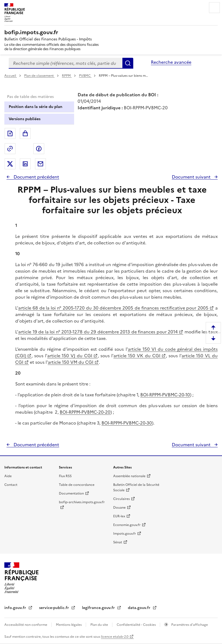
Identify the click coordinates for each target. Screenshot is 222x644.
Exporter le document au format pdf (10, 133)
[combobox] (66, 63)
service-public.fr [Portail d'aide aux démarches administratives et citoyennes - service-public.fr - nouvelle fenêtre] (55, 608)
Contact (11, 485)
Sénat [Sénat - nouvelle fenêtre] (118, 542)
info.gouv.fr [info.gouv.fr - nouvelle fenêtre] (16, 608)
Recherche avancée (171, 62)
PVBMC (85, 76)
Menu (214, 8)
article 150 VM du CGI (71, 362)
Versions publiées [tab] (25, 119)
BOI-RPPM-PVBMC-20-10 (165, 395)
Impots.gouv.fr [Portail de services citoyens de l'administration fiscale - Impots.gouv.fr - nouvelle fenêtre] (125, 534)
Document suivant (192, 177)
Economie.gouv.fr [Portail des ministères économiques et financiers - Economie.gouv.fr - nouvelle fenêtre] (127, 525)
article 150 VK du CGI (137, 356)
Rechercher (128, 63)
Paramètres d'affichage (189, 625)
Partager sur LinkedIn (25, 164)
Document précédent (36, 177)
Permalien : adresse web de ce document (10, 149)
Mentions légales (69, 625)
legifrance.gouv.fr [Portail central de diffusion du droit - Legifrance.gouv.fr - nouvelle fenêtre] (99, 608)
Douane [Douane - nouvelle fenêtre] (119, 508)
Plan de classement (39, 76)
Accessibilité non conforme (26, 625)
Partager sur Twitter (10, 164)
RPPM (67, 76)
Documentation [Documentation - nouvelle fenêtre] (71, 493)
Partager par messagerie (40, 164)
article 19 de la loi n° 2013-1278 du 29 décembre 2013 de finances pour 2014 (98, 332)
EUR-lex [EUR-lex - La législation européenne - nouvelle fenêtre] (119, 516)
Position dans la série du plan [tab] (36, 107)
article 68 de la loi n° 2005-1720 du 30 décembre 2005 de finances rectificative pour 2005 (113, 308)
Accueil (11, 76)
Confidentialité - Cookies (137, 625)
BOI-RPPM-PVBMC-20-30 (127, 423)
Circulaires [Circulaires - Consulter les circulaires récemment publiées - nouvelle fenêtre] (121, 499)
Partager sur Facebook (39, 149)
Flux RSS (65, 476)
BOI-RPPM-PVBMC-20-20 (85, 412)
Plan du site (100, 625)
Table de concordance (77, 485)
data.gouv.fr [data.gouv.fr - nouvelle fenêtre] (140, 608)
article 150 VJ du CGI (70, 356)
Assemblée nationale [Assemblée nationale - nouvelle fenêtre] (129, 476)
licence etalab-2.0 (115, 637)
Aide (8, 476)
